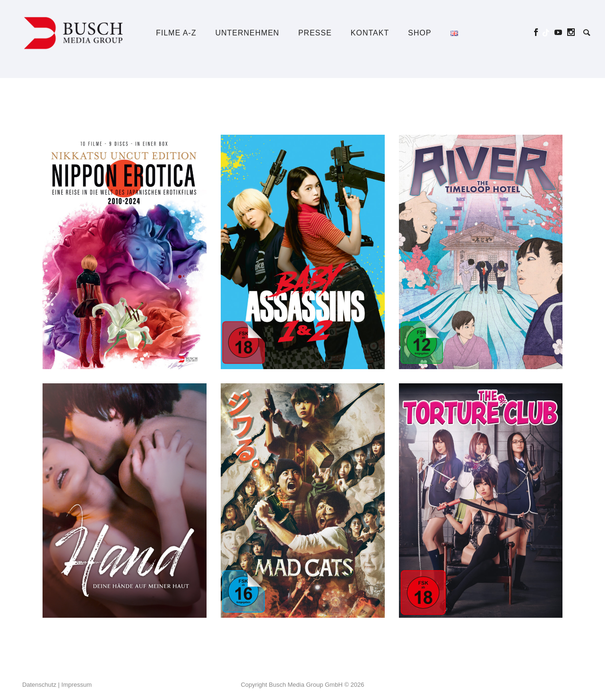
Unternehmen (247, 33)
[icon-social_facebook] (539, 32)
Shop (419, 33)
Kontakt (370, 33)
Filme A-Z (176, 33)
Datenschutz (39, 685)
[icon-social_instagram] (571, 32)
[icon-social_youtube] (561, 32)
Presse (315, 33)
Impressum (77, 685)
